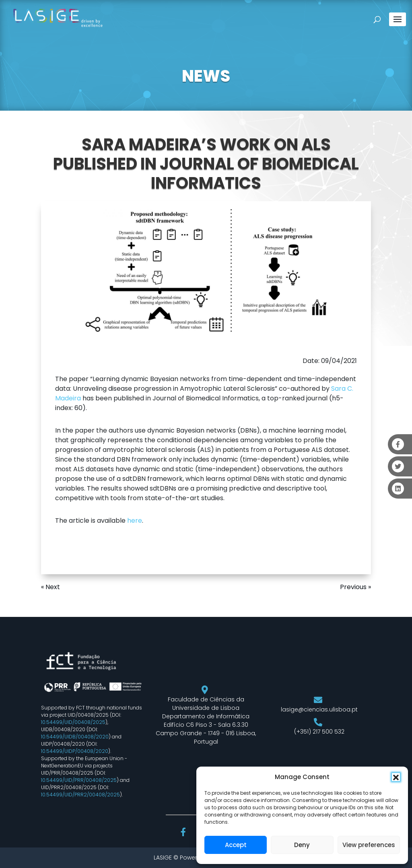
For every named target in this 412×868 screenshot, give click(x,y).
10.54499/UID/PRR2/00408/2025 (80, 795)
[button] (396, 777)
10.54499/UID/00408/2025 (73, 722)
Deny (302, 845)
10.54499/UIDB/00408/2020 (75, 737)
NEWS (206, 76)
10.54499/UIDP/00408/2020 (75, 751)
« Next (50, 587)
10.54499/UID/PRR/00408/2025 (79, 780)
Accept (236, 845)
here (135, 521)
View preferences (369, 845)
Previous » (355, 587)
